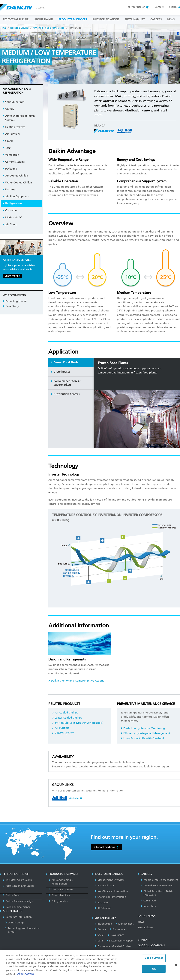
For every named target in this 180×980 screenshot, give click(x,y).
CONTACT (144, 940)
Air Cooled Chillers (65, 713)
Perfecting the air (15, 301)
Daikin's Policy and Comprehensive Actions (76, 681)
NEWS (171, 19)
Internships (148, 906)
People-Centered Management (159, 880)
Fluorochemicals (60, 895)
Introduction (103, 924)
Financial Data (104, 886)
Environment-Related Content (113, 946)
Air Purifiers (61, 728)
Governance (116, 935)
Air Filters (10, 225)
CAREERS (156, 19)
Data (99, 941)
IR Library (102, 902)
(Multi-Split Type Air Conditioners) (78, 723)
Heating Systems (14, 127)
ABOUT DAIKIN (44, 19)
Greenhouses (60, 372)
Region (135, 7)
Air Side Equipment (16, 197)
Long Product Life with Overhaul (142, 738)
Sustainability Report (120, 941)
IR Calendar (103, 908)
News (141, 922)
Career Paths (149, 901)
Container (10, 210)
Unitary (8, 109)
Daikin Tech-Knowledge (18, 901)
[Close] (176, 965)
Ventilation (11, 155)
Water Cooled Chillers (67, 718)
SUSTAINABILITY (135, 19)
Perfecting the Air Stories (19, 886)
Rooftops (10, 190)
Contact (159, 7)
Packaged (10, 169)
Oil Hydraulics (58, 901)
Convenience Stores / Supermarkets (66, 383)
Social (100, 935)
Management (125, 924)
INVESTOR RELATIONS (106, 19)
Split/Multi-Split (13, 102)
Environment (119, 929)
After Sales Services (61, 889)
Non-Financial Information (111, 891)
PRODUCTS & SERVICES (73, 19)
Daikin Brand (12, 895)
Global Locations (106, 847)
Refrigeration (12, 203)
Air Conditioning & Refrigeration (49, 28)
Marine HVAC (12, 218)
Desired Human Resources (157, 886)
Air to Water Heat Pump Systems (19, 118)
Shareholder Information (110, 897)
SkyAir (8, 141)
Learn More (12, 276)
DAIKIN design (15, 923)
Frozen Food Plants (64, 362)
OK (154, 969)
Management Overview (110, 880)
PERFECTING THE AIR (16, 19)
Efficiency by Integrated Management (145, 733)
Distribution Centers (65, 394)
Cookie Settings (154, 958)
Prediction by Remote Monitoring (143, 728)
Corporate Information (17, 917)
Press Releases (146, 927)
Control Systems (63, 733)
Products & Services (19, 28)
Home (3, 28)
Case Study (11, 306)
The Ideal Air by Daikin (17, 880)
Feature (100, 929)
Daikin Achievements (16, 907)
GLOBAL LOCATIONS (151, 945)
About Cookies (26, 974)
